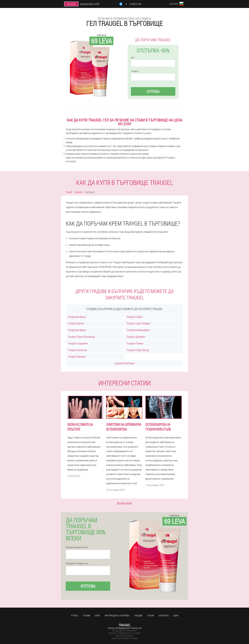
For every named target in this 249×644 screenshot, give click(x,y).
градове (138, 615)
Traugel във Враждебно (138, 330)
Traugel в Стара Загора (138, 350)
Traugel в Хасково (77, 356)
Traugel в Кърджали (78, 343)
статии (151, 615)
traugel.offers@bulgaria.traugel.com (125, 628)
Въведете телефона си (77, 563)
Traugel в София (134, 317)
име (133, 57)
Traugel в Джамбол (136, 337)
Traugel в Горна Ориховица (81, 337)
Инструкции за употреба (117, 615)
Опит (97, 615)
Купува (153, 91)
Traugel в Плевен (135, 343)
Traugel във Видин (77, 330)
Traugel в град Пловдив (138, 323)
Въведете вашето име (77, 547)
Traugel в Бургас (76, 323)
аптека (75, 615)
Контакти (164, 615)
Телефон (135, 71)
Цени (176, 615)
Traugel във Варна (77, 317)
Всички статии (124, 503)
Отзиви (87, 615)
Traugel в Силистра (77, 350)
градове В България (124, 363)
